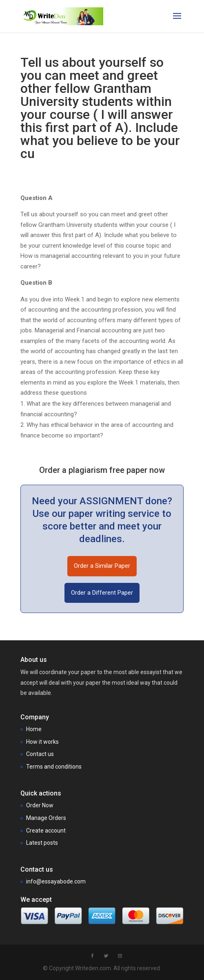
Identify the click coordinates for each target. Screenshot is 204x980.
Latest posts (42, 843)
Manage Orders (46, 818)
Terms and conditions (54, 767)
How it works (42, 742)
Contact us (40, 754)
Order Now (40, 805)
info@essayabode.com (56, 881)
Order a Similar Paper (102, 566)
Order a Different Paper (102, 593)
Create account (46, 831)
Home (34, 729)
